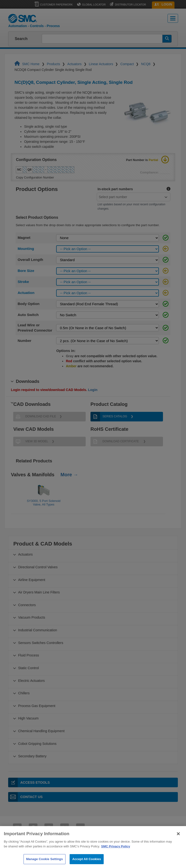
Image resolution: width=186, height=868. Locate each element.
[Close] (178, 843)
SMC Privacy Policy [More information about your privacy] (116, 855)
